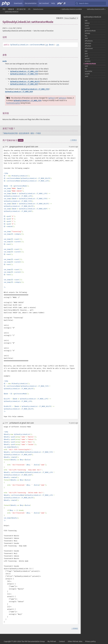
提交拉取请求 (24, 133)
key (86, 36)
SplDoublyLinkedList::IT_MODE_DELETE (25, 82)
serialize (88, 61)
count (87, 26)
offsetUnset (89, 49)
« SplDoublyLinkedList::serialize (71, 9)
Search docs (82, 3)
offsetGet (88, 43)
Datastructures (38, 9)
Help (53, 3)
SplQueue (62, 98)
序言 (4, 9)
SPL (29, 9)
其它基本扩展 (21, 9)
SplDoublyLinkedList (12, 12)
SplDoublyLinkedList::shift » (96, 9)
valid (86, 76)
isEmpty (87, 33)
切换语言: (60, 18)
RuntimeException (13, 103)
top (86, 69)
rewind (87, 59)
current (87, 28)
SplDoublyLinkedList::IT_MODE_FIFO (24, 74)
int (47, 45)
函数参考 (11, 9)
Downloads (18, 3)
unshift (87, 74)
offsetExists (89, 41)
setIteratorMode (90, 64)
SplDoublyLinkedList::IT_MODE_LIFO (24, 71)
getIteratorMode (90, 31)
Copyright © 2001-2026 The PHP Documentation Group (24, 641)
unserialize (88, 71)
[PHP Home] (6, 3)
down (7, 147)
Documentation (31, 3)
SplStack (52, 98)
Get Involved (44, 3)
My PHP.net (52, 641)
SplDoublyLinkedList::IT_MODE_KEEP (24, 84)
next (86, 38)
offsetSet (88, 46)
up (4, 147)
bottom (87, 23)
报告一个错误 (36, 133)
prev (86, 54)
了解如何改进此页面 (10, 133)
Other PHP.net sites (75, 641)
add (86, 21)
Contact (62, 641)
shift (86, 66)
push (86, 56)
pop (86, 51)
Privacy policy (90, 641)
